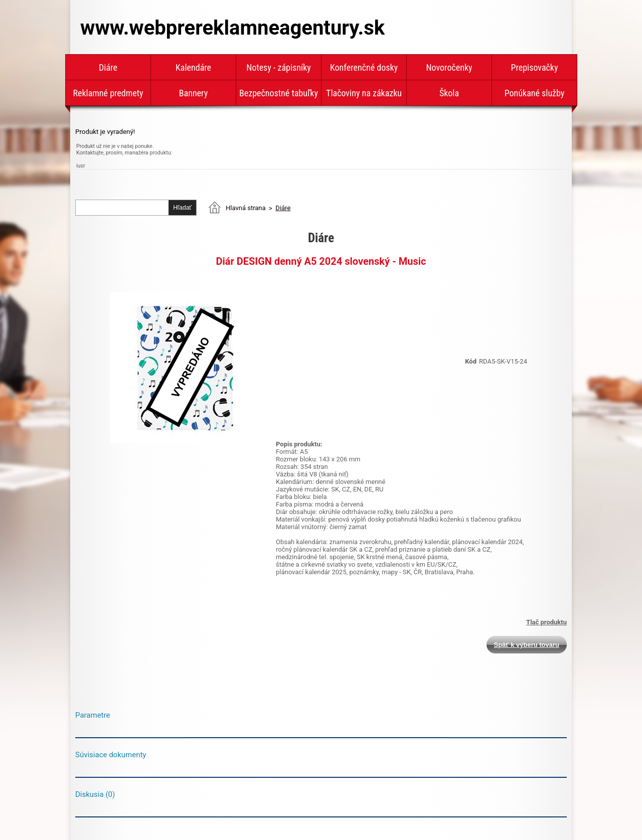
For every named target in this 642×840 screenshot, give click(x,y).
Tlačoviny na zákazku (364, 93)
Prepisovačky (535, 67)
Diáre (108, 67)
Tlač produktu (546, 622)
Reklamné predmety (108, 93)
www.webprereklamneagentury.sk (232, 28)
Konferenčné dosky (364, 67)
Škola (449, 93)
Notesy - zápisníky (279, 67)
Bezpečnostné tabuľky (279, 93)
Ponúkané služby (535, 93)
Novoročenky (449, 67)
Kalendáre (193, 67)
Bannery (193, 93)
